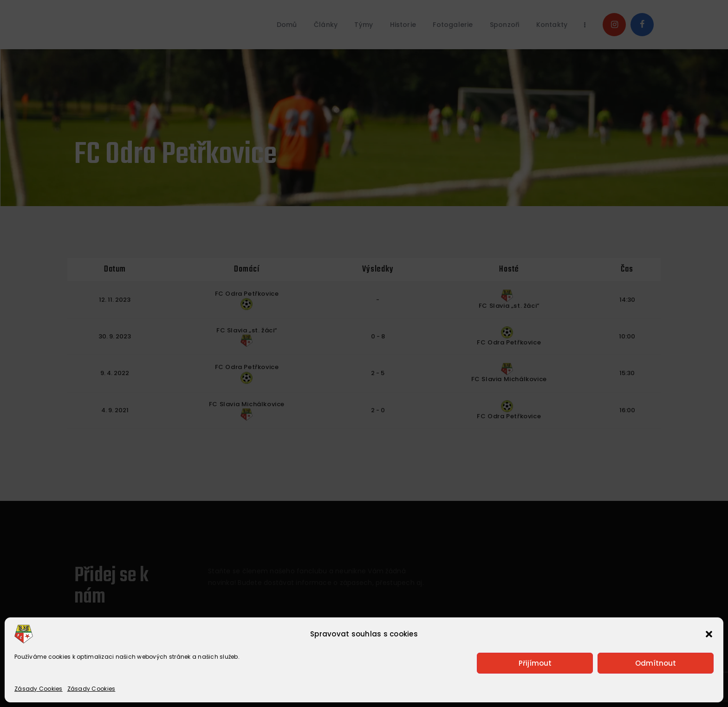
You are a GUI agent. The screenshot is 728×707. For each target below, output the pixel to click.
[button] (709, 634)
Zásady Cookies (39, 689)
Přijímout (535, 663)
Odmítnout (656, 663)
